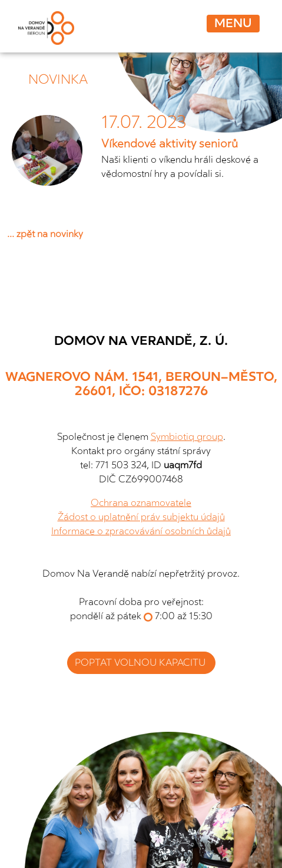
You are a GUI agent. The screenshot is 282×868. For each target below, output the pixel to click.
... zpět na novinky (45, 234)
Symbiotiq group (187, 437)
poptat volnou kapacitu (141, 663)
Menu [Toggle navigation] (233, 23)
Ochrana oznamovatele (141, 503)
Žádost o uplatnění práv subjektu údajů (141, 517)
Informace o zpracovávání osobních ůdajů (141, 531)
